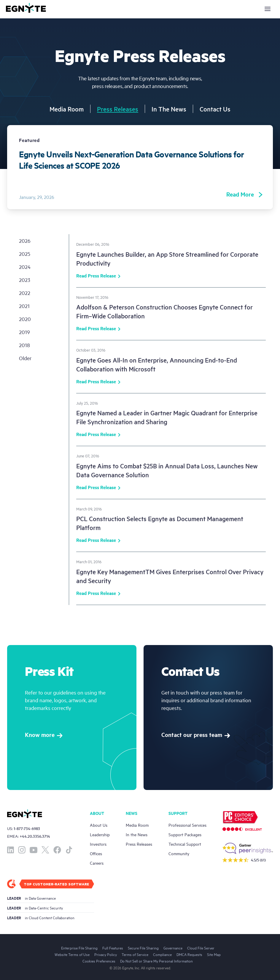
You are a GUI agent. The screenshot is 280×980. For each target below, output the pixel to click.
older (25, 358)
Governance (173, 948)
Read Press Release (98, 276)
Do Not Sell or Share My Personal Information (156, 961)
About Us (99, 825)
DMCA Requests (189, 954)
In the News (137, 834)
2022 (25, 293)
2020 (25, 319)
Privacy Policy (106, 954)
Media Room (67, 109)
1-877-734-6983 (27, 828)
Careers (97, 863)
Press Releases (118, 109)
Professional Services (187, 825)
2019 (24, 332)
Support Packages (185, 834)
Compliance (162, 954)
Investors (98, 844)
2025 (25, 254)
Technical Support (185, 844)
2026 (25, 241)
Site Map (214, 954)
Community (179, 853)
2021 (24, 306)
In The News (169, 109)
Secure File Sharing (143, 948)
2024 (25, 267)
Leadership (100, 834)
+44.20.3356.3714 (35, 836)
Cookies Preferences (99, 961)
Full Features (113, 948)
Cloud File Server (201, 948)
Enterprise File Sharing (79, 948)
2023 (25, 280)
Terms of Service (135, 954)
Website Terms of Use (72, 954)
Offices (96, 853)
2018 (24, 345)
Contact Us (215, 109)
